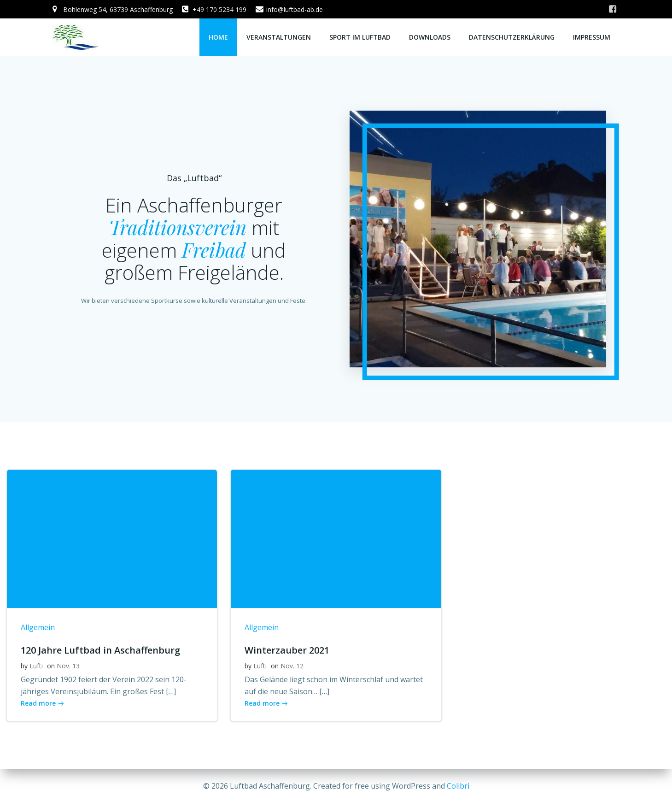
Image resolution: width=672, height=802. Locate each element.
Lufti (36, 667)
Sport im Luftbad (360, 37)
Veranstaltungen (279, 37)
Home (219, 37)
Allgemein (38, 629)
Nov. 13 (68, 667)
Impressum (592, 37)
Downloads (430, 37)
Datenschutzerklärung (512, 37)
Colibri (458, 786)
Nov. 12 (292, 667)
